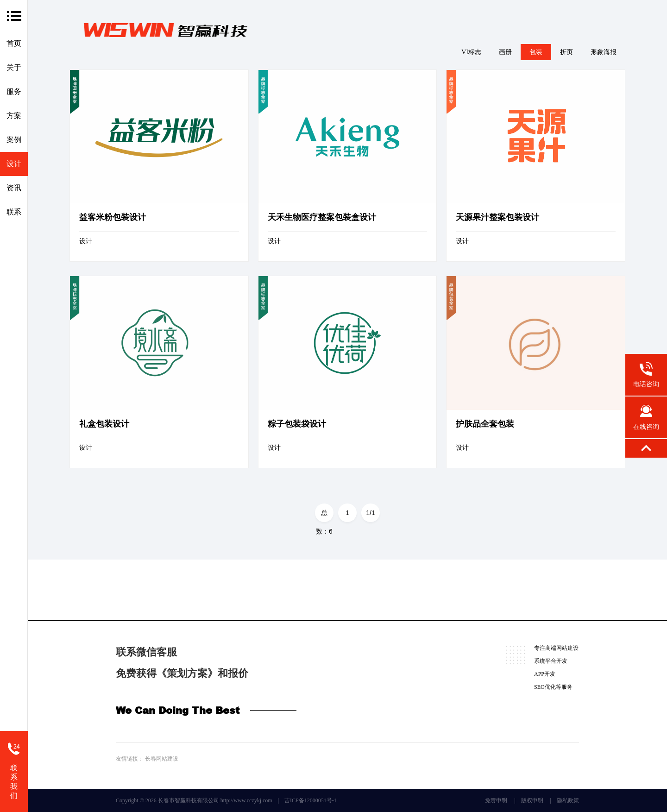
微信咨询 (145, 590)
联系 (14, 212)
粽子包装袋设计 (297, 424)
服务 (14, 91)
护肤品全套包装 (485, 424)
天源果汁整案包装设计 (497, 217)
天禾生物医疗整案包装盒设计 (322, 217)
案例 (14, 140)
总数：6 (324, 516)
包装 (536, 52)
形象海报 (604, 52)
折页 (566, 52)
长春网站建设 (162, 759)
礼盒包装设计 (104, 424)
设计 (14, 164)
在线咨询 (210, 590)
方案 (14, 116)
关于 (14, 67)
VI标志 (471, 52)
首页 (14, 43)
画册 (505, 52)
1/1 (370, 513)
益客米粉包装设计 (113, 217)
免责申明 (496, 800)
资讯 (14, 188)
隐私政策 (568, 800)
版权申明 (532, 800)
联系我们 (14, 782)
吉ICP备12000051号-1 (311, 800)
